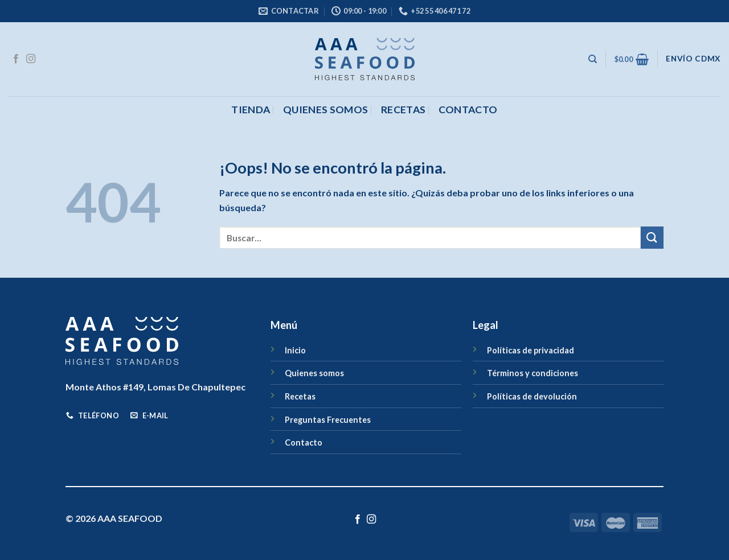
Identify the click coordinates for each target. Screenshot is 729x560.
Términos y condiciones (533, 373)
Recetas (403, 110)
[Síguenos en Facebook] (16, 59)
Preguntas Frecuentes (328, 420)
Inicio (295, 350)
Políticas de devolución (532, 396)
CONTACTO (468, 110)
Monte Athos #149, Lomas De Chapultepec (155, 387)
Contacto (304, 442)
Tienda (251, 110)
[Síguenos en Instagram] (31, 59)
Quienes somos (326, 110)
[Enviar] (652, 238)
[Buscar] (593, 59)
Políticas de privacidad (531, 350)
